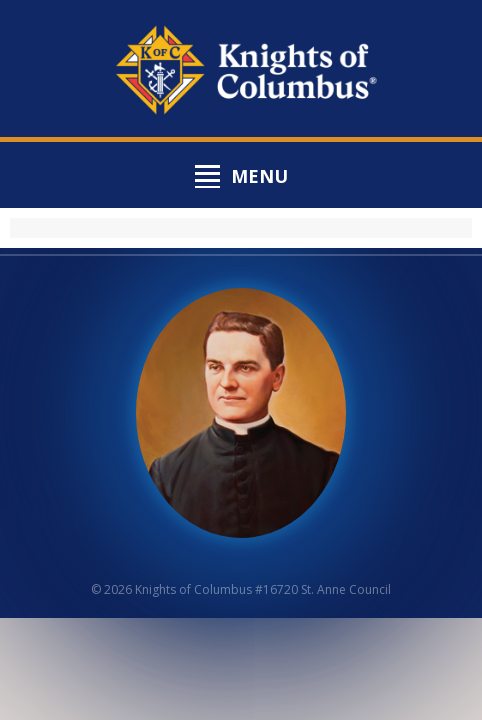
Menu (259, 176)
